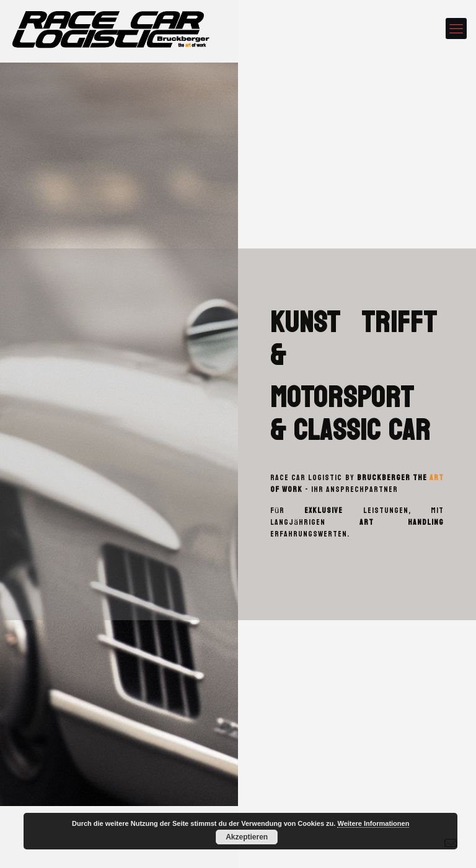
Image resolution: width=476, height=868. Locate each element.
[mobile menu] (456, 28)
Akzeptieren (247, 837)
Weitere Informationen (373, 823)
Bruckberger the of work (357, 484)
